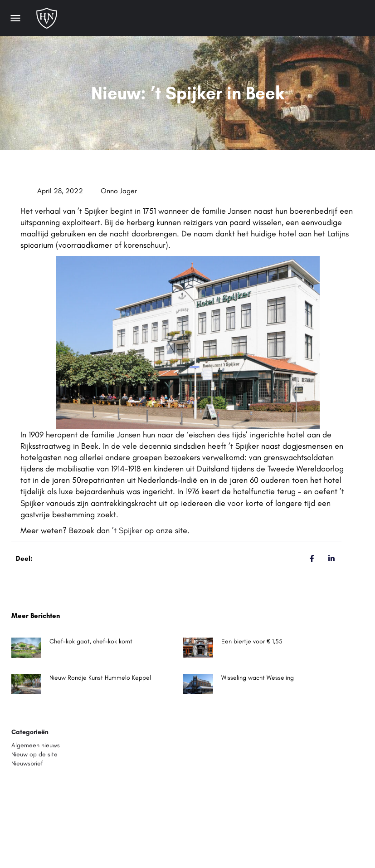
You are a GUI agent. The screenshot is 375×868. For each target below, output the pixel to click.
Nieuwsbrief (27, 763)
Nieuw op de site (34, 754)
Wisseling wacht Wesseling (258, 678)
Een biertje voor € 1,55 (252, 641)
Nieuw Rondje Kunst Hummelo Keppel (100, 678)
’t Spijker (127, 530)
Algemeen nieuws (36, 745)
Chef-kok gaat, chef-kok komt (91, 641)
